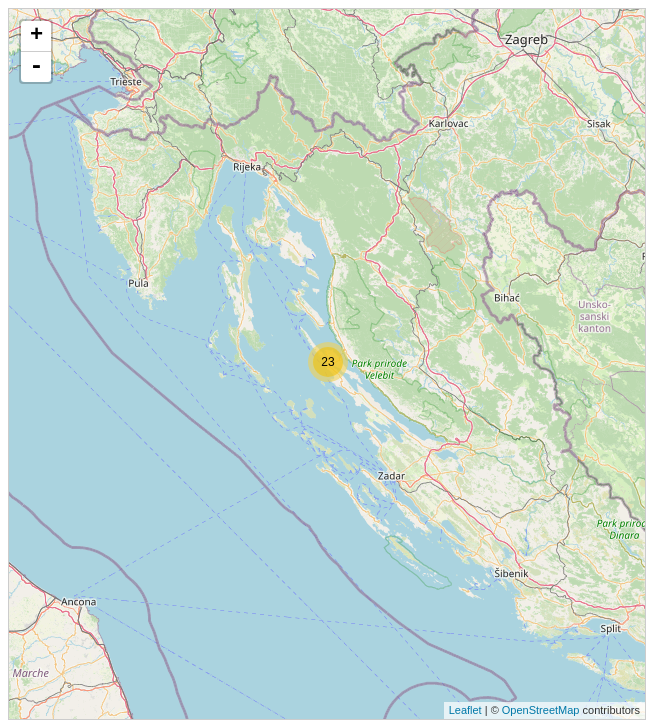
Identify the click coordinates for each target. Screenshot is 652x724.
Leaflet (465, 710)
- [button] (36, 67)
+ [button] (36, 36)
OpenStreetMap (541, 710)
